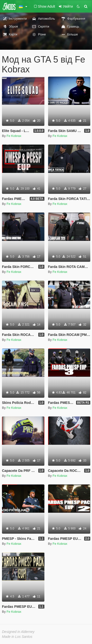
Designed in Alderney (18, 632)
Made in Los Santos (17, 637)
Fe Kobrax (14, 136)
